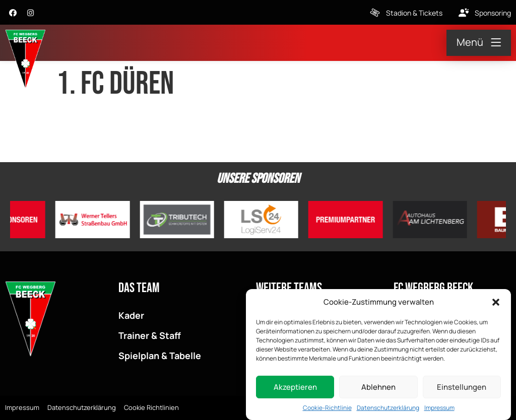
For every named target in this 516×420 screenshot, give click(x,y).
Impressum (439, 409)
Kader (131, 315)
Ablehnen (378, 388)
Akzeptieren (295, 388)
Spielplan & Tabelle (160, 356)
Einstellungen (462, 388)
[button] (496, 303)
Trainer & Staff (150, 335)
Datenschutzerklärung (388, 409)
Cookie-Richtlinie (327, 409)
